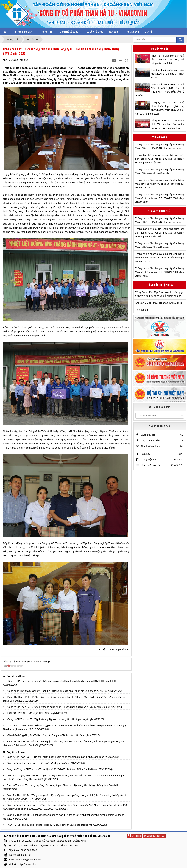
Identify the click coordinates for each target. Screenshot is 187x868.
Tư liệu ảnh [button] (133, 32)
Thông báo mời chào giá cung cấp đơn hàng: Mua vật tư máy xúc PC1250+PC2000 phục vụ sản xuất (160, 198)
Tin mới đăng (160, 137)
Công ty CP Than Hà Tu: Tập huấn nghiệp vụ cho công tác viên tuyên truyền (48, 719)
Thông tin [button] (47, 32)
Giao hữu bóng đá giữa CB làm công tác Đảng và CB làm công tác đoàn (46, 735)
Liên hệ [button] (148, 32)
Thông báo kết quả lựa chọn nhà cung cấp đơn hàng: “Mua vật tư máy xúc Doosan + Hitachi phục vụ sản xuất (160, 159)
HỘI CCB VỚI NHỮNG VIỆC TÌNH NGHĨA (30, 713)
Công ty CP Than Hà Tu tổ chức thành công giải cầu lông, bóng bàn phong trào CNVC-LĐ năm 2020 (62, 681)
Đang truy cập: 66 (154, 836)
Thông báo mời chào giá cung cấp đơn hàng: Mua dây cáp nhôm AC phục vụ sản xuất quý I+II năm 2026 (160, 184)
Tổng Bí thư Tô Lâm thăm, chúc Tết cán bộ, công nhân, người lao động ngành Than (168, 124)
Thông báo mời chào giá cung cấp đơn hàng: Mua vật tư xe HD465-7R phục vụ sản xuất (160, 146)
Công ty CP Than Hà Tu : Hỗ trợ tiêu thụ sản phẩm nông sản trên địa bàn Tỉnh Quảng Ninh (55, 757)
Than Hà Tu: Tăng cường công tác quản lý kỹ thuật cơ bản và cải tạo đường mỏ (49, 825)
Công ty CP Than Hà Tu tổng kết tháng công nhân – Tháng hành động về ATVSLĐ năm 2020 (57, 707)
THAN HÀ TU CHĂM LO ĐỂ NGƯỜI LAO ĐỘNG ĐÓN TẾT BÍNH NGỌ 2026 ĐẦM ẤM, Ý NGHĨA (160, 90)
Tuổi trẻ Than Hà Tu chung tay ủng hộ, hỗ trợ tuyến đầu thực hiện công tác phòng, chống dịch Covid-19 (63, 785)
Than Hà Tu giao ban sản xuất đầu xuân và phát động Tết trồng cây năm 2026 (168, 59)
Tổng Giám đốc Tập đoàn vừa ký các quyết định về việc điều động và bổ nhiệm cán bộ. (160, 294)
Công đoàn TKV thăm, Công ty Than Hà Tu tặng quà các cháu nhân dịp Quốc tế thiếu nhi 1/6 (57, 691)
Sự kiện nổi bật (160, 48)
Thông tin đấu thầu (160, 211)
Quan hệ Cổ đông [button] (70, 32)
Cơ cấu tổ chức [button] (95, 32)
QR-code (134, 836)
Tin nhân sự (142, 310)
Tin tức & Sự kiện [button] (24, 32)
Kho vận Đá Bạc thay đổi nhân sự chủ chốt (158, 303)
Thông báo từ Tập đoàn (160, 285)
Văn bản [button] (115, 32)
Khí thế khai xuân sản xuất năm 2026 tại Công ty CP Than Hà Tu (168, 74)
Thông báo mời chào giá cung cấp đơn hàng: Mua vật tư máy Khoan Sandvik (160, 171)
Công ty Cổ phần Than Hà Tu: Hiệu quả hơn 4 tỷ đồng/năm (38, 763)
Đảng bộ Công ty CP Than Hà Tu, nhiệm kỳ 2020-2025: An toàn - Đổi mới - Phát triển (52, 769)
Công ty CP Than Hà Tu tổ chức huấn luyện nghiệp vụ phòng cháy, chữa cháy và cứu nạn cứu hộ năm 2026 (160, 108)
